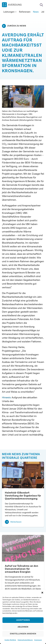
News (36, 12)
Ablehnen (23, 627)
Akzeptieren (23, 620)
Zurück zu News (17, 26)
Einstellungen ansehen (23, 634)
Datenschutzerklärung (25, 640)
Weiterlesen (16, 522)
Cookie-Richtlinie (10, 640)
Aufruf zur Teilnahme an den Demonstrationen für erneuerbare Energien (22, 569)
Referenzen (25, 12)
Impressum (38, 640)
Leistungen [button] (10, 12)
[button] (42, 593)
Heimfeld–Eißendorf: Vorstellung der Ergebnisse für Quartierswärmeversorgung (23, 496)
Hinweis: (7, 398)
